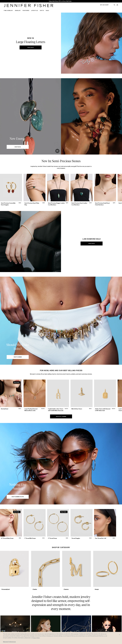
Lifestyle (35, 10)
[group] (61, 190)
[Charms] (77, 571)
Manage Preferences (9, 642)
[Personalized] (14, 571)
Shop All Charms (61, 416)
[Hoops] (108, 571)
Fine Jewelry (8, 10)
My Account (105, 5)
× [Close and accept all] (119, 635)
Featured (26, 10)
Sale (47, 10)
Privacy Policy (36, 638)
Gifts (42, 10)
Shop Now (31, 47)
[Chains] (45, 571)
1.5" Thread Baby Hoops (37, 2)
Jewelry (18, 10)
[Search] (114, 5)
